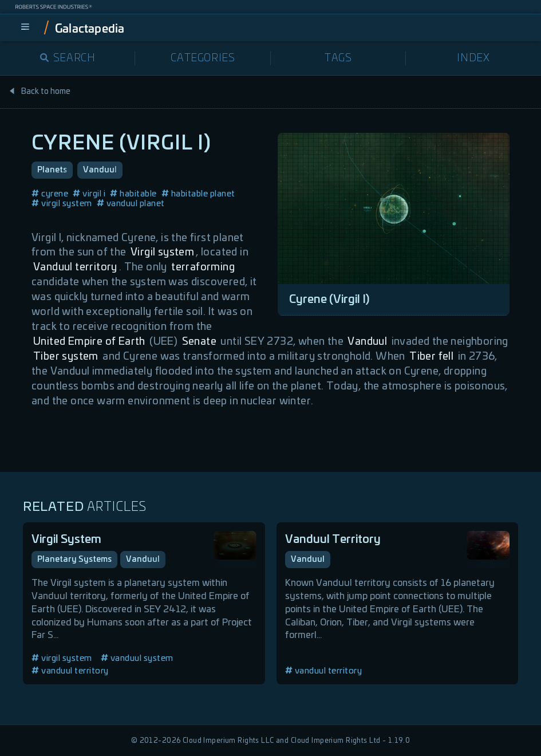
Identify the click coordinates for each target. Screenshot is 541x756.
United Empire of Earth (89, 342)
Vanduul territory (75, 267)
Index (473, 58)
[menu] (25, 27)
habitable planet (198, 194)
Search (68, 58)
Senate (199, 342)
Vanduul (100, 170)
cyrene (50, 194)
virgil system (62, 204)
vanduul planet (131, 204)
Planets (52, 170)
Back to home (40, 92)
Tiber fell (431, 357)
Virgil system (162, 253)
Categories (203, 58)
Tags (338, 58)
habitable (133, 194)
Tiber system (66, 357)
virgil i (89, 194)
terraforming (203, 267)
